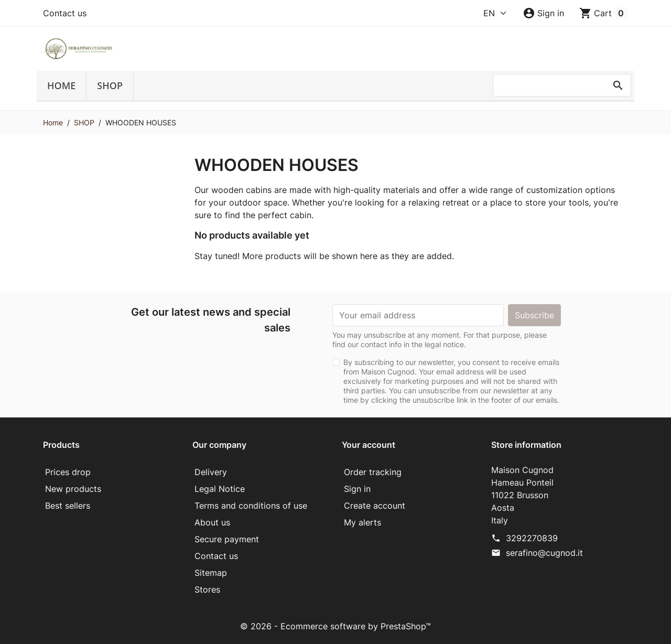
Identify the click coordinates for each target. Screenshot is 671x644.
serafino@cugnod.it (544, 553)
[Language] (495, 13)
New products (73, 489)
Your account (369, 445)
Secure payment (227, 539)
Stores (207, 589)
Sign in (357, 489)
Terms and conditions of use (251, 506)
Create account (375, 506)
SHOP (110, 85)
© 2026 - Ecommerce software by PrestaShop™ (335, 626)
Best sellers (68, 506)
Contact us (65, 13)
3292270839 (532, 538)
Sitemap (211, 573)
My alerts (362, 522)
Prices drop (68, 472)
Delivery (211, 472)
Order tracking (373, 472)
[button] (543, 13)
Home (61, 85)
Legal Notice (220, 489)
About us (212, 522)
